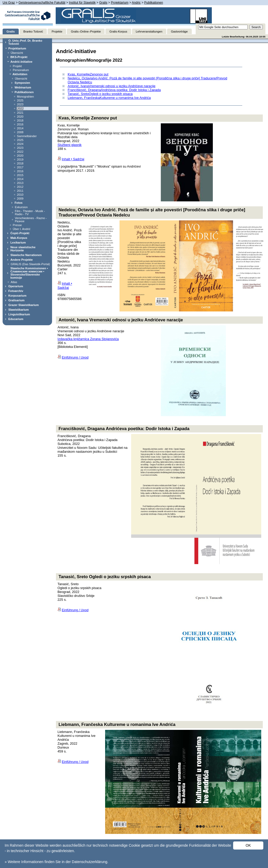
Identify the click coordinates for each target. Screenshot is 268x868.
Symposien (22, 83)
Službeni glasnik (69, 145)
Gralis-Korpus (118, 31)
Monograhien (25, 97)
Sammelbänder (27, 136)
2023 (20, 104)
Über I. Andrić (22, 229)
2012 (20, 187)
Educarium (16, 319)
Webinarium (23, 87)
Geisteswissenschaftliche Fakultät (42, 3)
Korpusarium (17, 296)
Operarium (16, 286)
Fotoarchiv (16, 291)
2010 (20, 195)
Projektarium (120, 3)
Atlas (14, 282)
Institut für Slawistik (82, 3)
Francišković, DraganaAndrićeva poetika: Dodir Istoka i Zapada (114, 90)
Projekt (17, 66)
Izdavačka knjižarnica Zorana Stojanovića (88, 339)
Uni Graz (9, 3)
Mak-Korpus (19, 238)
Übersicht (17, 53)
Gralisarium (16, 300)
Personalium (21, 70)
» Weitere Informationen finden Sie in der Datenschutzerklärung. (56, 862)
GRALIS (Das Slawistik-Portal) (30, 264)
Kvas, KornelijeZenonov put (88, 74)
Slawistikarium (18, 310)
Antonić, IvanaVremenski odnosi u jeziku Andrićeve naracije (111, 86)
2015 (20, 175)
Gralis (103, 3)
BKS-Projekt (19, 57)
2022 (20, 152)
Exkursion (21, 207)
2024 (20, 144)
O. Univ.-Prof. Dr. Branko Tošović (25, 42)
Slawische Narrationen (26, 255)
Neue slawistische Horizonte (23, 249)
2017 (20, 167)
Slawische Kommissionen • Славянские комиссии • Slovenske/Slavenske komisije (29, 273)
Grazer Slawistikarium (24, 305)
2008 (20, 132)
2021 (20, 113)
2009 (20, 199)
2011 (20, 191)
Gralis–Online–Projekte (86, 31)
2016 (20, 124)
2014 (20, 128)
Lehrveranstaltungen (149, 31)
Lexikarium (18, 242)
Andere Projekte (22, 260)
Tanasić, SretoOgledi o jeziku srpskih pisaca (100, 94)
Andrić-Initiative (21, 62)
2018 (20, 120)
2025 (20, 100)
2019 (20, 159)
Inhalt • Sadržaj (73, 159)
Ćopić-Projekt (20, 233)
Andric (136, 3)
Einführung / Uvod (75, 357)
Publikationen (154, 3)
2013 (20, 183)
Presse (17, 225)
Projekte (57, 31)
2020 (20, 117)
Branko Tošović (33, 31)
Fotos (18, 203)
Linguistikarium (19, 314)
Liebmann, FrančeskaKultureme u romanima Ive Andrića (109, 98)
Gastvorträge (179, 31)
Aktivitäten (20, 74)
